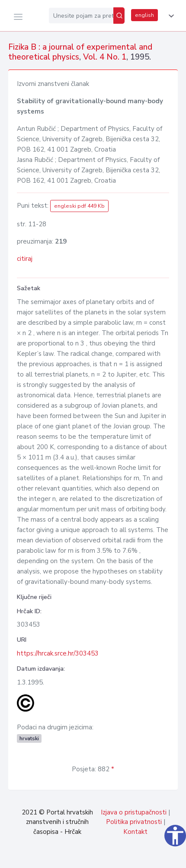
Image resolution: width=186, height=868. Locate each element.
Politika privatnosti (134, 822)
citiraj (25, 259)
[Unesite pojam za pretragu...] (81, 16)
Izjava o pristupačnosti (134, 812)
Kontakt (135, 832)
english (144, 15)
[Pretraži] (119, 16)
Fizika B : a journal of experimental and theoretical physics (80, 52)
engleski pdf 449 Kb (79, 206)
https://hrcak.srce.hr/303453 (58, 653)
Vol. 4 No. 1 (105, 57)
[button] (170, 16)
